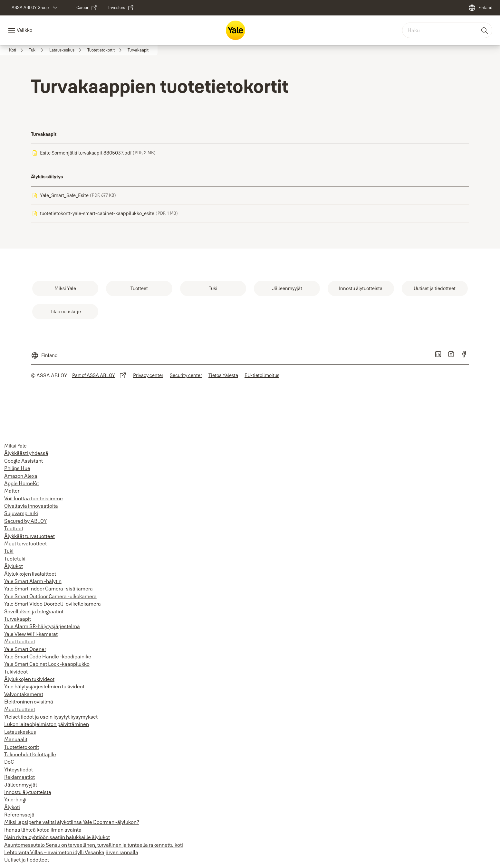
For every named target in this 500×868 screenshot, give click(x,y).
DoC (9, 762)
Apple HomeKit (22, 483)
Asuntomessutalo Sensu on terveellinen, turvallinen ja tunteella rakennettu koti (94, 845)
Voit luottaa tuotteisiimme (34, 498)
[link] (87, 8)
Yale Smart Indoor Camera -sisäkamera (48, 589)
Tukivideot (16, 672)
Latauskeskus (20, 732)
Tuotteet (14, 528)
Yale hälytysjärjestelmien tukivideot (44, 686)
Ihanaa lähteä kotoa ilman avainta (43, 830)
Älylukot (14, 566)
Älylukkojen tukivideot (29, 679)
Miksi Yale (15, 446)
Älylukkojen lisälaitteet (30, 574)
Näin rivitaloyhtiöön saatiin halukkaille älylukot (57, 837)
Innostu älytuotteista (28, 792)
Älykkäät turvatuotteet (29, 536)
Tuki (9, 551)
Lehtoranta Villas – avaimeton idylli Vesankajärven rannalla (71, 852)
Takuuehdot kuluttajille (30, 754)
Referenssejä (19, 815)
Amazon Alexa (21, 476)
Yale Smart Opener (25, 649)
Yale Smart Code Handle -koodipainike (48, 656)
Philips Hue (17, 468)
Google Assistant (24, 461)
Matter (12, 491)
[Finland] (480, 8)
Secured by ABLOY (25, 521)
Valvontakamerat (24, 694)
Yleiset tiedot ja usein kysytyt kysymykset (51, 717)
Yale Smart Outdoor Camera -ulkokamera (50, 596)
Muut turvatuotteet (25, 543)
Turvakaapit (18, 619)
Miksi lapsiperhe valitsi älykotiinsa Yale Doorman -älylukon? (72, 822)
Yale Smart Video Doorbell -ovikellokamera (53, 604)
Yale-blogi (15, 799)
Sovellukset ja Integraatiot (34, 611)
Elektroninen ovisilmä (29, 702)
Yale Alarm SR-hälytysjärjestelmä (42, 626)
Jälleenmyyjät (21, 785)
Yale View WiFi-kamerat (31, 634)
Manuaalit (16, 739)
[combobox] (447, 30)
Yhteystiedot (19, 769)
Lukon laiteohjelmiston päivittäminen (47, 724)
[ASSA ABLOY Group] (35, 8)
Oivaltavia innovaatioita (31, 506)
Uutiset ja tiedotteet (27, 860)
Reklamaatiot (19, 777)
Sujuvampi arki (21, 513)
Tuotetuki (15, 559)
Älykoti (12, 807)
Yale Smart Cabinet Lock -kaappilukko (47, 664)
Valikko (24, 30)
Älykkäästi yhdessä (26, 453)
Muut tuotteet (20, 641)
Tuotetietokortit (22, 747)
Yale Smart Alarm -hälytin (33, 581)
